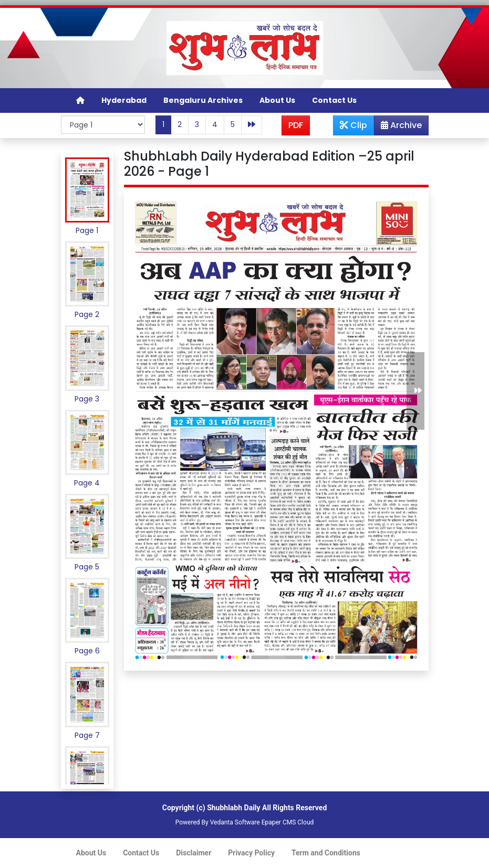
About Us (277, 100)
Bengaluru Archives (203, 100)
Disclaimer (194, 853)
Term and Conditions (326, 853)
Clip (353, 125)
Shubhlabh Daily (233, 808)
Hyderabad (124, 100)
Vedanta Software (235, 822)
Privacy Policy (251, 853)
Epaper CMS (279, 822)
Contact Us (334, 100)
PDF (296, 125)
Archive (398, 127)
